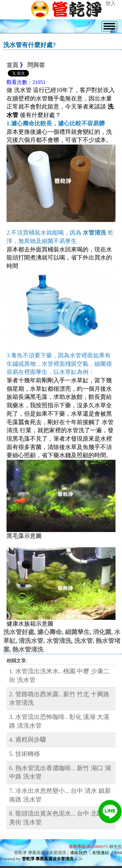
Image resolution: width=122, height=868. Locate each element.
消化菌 (102, 632)
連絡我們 (78, 853)
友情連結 (101, 853)
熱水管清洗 (28, 649)
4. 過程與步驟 (28, 740)
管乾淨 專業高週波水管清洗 (48, 859)
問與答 (36, 65)
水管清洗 (59, 641)
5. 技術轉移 (25, 754)
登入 (111, 3)
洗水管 (83, 641)
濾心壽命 (49, 632)
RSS (118, 853)
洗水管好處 (19, 632)
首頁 (12, 65)
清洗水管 (31, 641)
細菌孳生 (77, 632)
